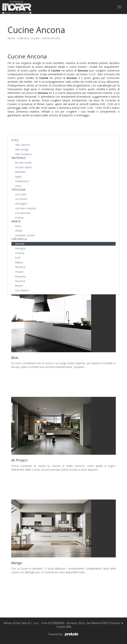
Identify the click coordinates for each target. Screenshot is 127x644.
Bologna (20, 248)
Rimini (19, 286)
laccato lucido (23, 162)
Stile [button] (15, 140)
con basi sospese (26, 208)
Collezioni (23, 38)
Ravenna (20, 276)
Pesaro (19, 272)
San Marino (22, 290)
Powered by (64, 634)
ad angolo (21, 204)
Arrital (19, 231)
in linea (19, 218)
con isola (21, 194)
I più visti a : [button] (20, 239)
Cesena (20, 253)
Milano (19, 262)
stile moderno (24, 154)
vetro (18, 186)
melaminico (22, 181)
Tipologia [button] (18, 190)
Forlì (18, 258)
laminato (20, 172)
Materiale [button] (19, 158)
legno (18, 176)
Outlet (92, 74)
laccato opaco (24, 167)
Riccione (20, 281)
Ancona (20, 244)
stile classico (23, 145)
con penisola (23, 213)
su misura (21, 199)
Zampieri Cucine (25, 235)
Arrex (18, 226)
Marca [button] (16, 221)
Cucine (35, 38)
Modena (20, 267)
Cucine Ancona (51, 38)
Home (11, 38)
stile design (22, 149)
